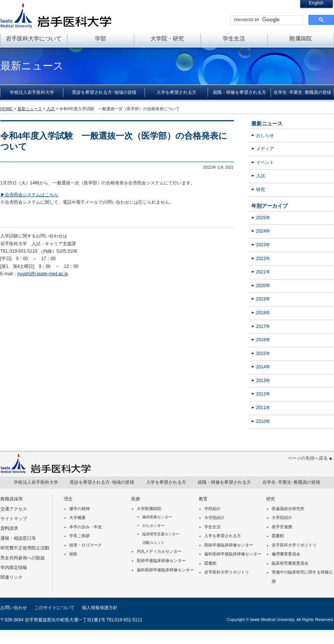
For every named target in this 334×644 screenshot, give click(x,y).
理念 (68, 499)
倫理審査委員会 (286, 554)
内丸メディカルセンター (159, 551)
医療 (136, 499)
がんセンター (153, 525)
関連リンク (11, 577)
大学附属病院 (149, 509)
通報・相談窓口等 (18, 538)
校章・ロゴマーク (86, 545)
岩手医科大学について (34, 38)
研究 (261, 190)
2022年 (263, 259)
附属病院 (301, 38)
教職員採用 (11, 499)
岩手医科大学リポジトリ (227, 572)
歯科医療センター (157, 517)
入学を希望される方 (176, 92)
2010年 (263, 421)
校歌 (73, 554)
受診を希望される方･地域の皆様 (104, 92)
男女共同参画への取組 (23, 558)
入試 (261, 176)
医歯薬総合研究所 (288, 509)
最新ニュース (267, 124)
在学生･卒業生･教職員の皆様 (302, 92)
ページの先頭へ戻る (308, 458)
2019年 (263, 299)
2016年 (263, 340)
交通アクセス (14, 509)
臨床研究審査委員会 (290, 563)
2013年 (263, 381)
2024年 (263, 231)
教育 (203, 499)
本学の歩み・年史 (86, 527)
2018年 (263, 313)
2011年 (263, 408)
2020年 (263, 286)
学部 (100, 38)
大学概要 (77, 517)
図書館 (210, 563)
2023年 (263, 245)
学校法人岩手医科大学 (32, 92)
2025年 (263, 218)
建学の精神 (80, 509)
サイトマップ (14, 519)
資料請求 (9, 528)
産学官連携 (282, 527)
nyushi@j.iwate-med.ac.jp (43, 274)
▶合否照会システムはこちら (29, 195)
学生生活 (234, 38)
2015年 (263, 354)
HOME (6, 109)
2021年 (263, 272)
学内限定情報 (14, 568)
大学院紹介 (214, 517)
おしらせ (265, 135)
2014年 (263, 367)
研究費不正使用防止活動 (25, 548)
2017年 (263, 326)
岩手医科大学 (56, 16)
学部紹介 (212, 509)
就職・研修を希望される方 (239, 92)
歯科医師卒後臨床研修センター (165, 570)
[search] (266, 20)
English (316, 3)
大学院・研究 (167, 38)
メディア (265, 149)
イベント (265, 162)
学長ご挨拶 (80, 536)
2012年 (263, 394)
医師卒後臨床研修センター (161, 561)
